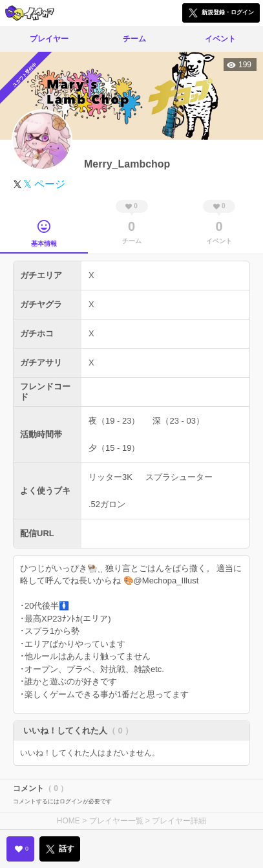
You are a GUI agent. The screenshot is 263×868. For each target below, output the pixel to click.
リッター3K (110, 477)
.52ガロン (107, 504)
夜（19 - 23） (114, 421)
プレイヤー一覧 (116, 821)
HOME (68, 821)
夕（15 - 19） (114, 448)
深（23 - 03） (178, 421)
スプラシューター (179, 477)
